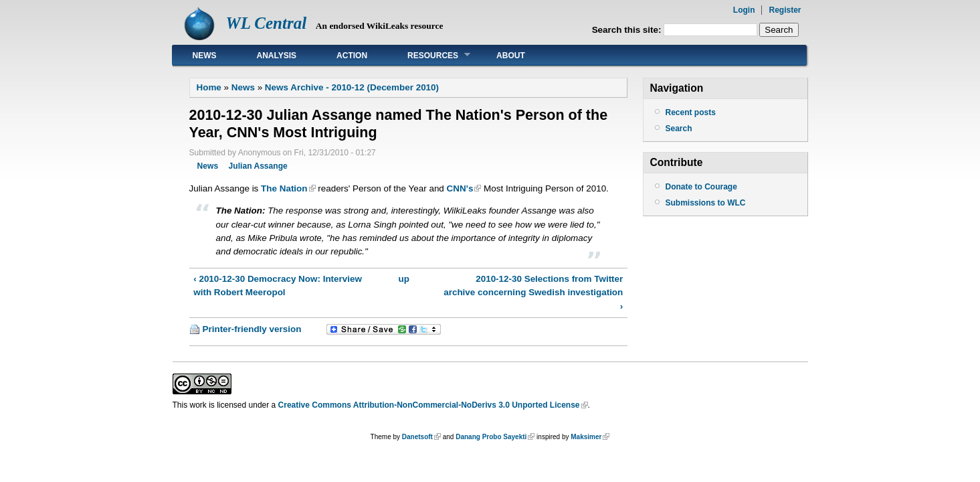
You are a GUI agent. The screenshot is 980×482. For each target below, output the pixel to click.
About (511, 56)
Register (785, 10)
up (404, 279)
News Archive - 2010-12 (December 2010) (352, 87)
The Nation (284, 188)
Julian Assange (258, 166)
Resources (429, 55)
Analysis (277, 56)
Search (679, 129)
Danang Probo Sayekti (491, 437)
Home (209, 87)
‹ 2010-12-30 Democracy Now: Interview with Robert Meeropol (278, 286)
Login (744, 10)
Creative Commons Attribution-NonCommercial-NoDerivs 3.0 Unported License (429, 405)
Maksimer (586, 437)
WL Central (267, 23)
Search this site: (628, 30)
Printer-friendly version (252, 329)
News (205, 56)
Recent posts (691, 112)
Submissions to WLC (706, 203)
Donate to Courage (701, 187)
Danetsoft (417, 437)
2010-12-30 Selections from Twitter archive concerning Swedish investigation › (533, 292)
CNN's (460, 188)
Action (352, 56)
